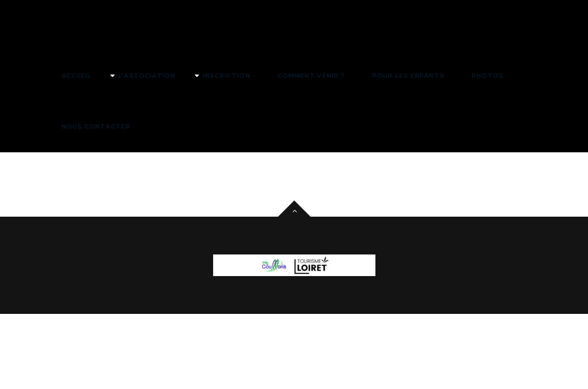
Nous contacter (96, 126)
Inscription (227, 76)
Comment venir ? (312, 76)
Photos (488, 76)
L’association (147, 76)
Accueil (77, 76)
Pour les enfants (408, 76)
